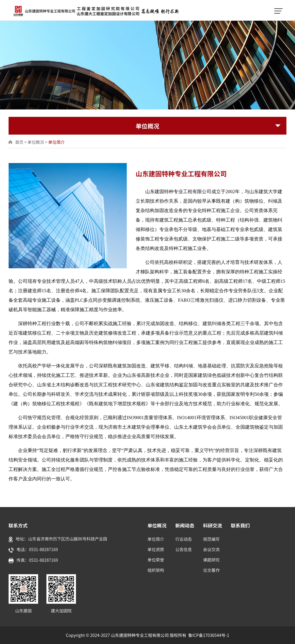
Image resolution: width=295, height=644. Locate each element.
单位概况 (36, 142)
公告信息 (184, 549)
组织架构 (156, 570)
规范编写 (211, 539)
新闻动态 (185, 525)
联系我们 (240, 525)
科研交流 (213, 525)
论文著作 (211, 570)
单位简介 (56, 142)
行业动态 (184, 539)
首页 (19, 142)
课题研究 (211, 560)
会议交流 (211, 549)
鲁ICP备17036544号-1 (209, 635)
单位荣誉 (156, 560)
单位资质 (156, 549)
